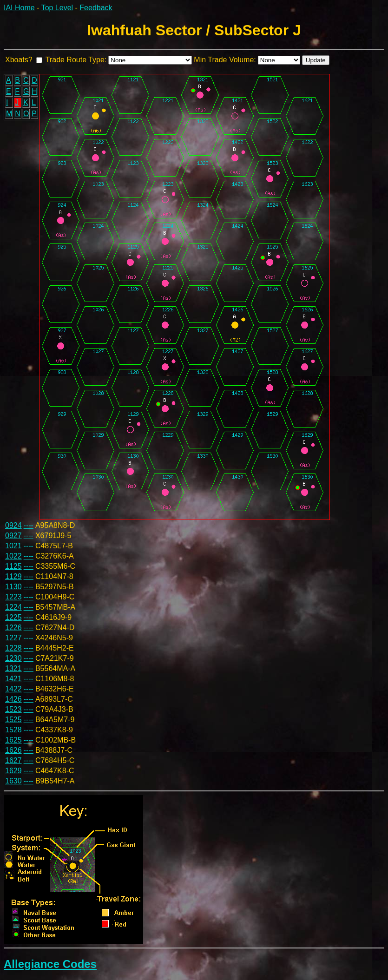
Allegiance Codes (50, 964)
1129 (13, 576)
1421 (13, 679)
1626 (13, 750)
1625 (13, 740)
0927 (13, 536)
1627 (13, 760)
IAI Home (19, 8)
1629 (13, 771)
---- (29, 525)
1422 (13, 689)
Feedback (96, 8)
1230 (13, 658)
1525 (13, 720)
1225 (13, 617)
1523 (13, 709)
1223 (13, 597)
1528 (13, 730)
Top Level (57, 8)
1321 (13, 668)
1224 (13, 607)
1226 (13, 628)
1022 (13, 556)
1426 (13, 699)
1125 (13, 566)
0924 (13, 525)
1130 (13, 587)
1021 (13, 546)
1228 (13, 648)
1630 (13, 781)
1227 (13, 638)
